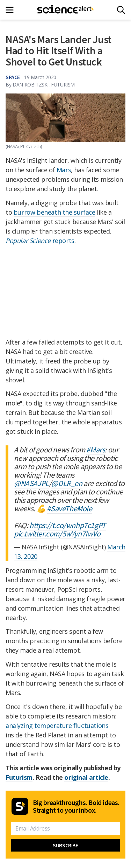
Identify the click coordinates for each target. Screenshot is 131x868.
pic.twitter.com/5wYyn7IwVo (57, 534)
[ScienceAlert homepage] (65, 10)
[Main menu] (12, 10)
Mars (64, 170)
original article (86, 777)
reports (52, 241)
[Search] (121, 10)
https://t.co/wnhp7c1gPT (68, 525)
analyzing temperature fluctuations (57, 725)
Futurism (19, 777)
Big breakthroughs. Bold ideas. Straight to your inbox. (76, 806)
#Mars (96, 450)
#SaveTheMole (69, 508)
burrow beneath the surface (54, 212)
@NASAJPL (31, 483)
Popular (17, 241)
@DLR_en (67, 483)
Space (13, 77)
